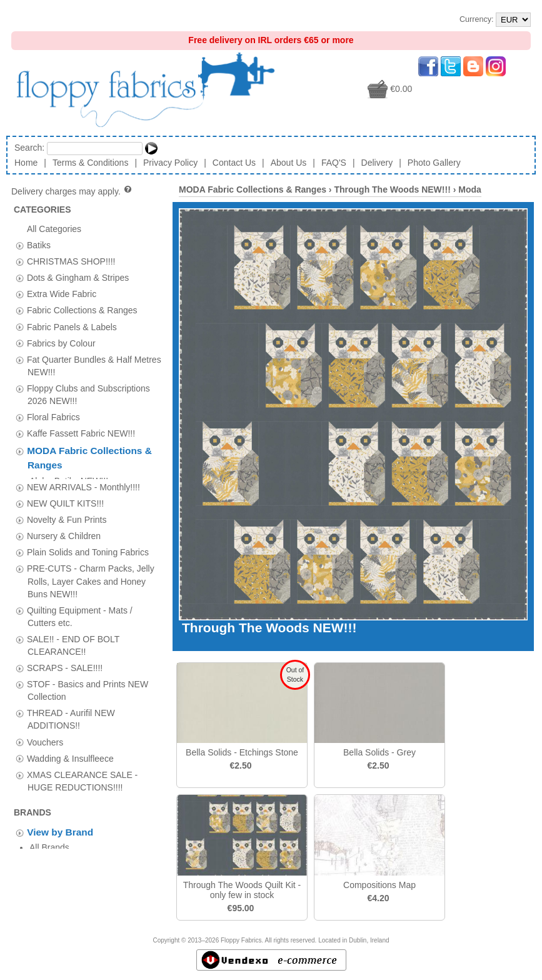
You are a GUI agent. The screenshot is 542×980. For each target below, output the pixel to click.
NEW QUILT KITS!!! (65, 498)
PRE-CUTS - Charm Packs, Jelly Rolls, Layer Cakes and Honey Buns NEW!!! (91, 576)
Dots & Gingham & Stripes (78, 278)
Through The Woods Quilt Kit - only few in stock (242, 890)
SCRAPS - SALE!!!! (65, 663)
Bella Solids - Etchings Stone (242, 752)
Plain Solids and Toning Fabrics (88, 547)
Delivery (377, 163)
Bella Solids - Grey (379, 752)
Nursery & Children (64, 531)
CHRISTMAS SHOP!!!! (71, 261)
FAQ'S (334, 163)
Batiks (39, 245)
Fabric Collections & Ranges (82, 310)
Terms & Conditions (90, 163)
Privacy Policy (170, 163)
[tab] (20, 245)
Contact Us (234, 163)
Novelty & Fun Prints (67, 515)
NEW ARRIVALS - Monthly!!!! (83, 482)
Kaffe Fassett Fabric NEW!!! (81, 433)
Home (26, 163)
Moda (470, 189)
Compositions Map (379, 885)
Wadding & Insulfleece (70, 754)
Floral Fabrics (53, 417)
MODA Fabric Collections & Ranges (253, 189)
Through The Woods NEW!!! (392, 189)
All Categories (54, 228)
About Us (289, 163)
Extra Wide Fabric (62, 294)
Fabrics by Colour (61, 343)
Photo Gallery (434, 163)
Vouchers (45, 737)
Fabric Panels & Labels (72, 326)
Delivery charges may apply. (72, 191)
